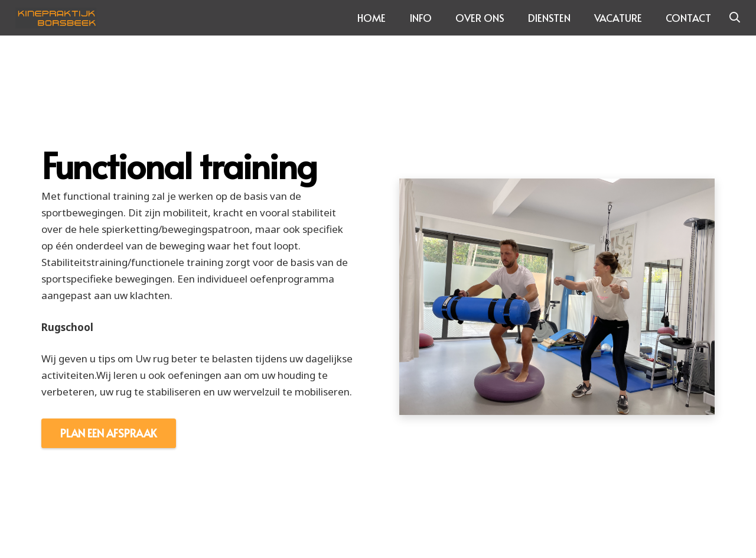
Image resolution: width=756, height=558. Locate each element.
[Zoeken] (735, 18)
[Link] (56, 18)
